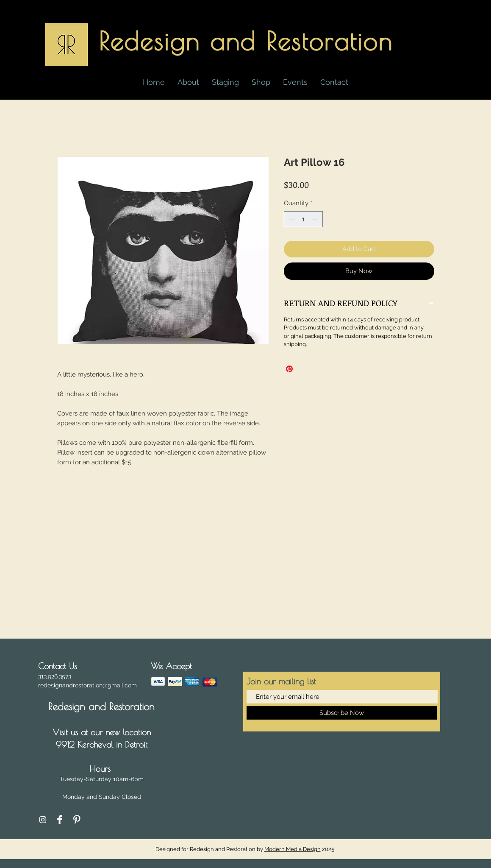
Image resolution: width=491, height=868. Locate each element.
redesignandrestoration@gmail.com (87, 685)
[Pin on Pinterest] (289, 369)
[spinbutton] (303, 219)
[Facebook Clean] (60, 820)
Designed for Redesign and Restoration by (239, 849)
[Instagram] (43, 820)
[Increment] (316, 219)
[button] (261, 82)
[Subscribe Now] (342, 713)
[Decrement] (291, 219)
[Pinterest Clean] (77, 820)
